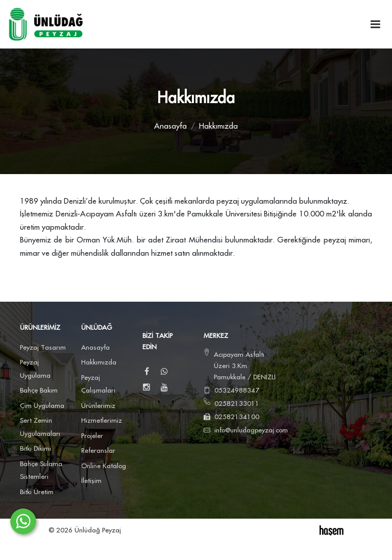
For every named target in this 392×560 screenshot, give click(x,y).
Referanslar (98, 451)
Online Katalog (104, 466)
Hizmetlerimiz (102, 421)
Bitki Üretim (37, 492)
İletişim (91, 481)
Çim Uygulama (42, 406)
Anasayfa (170, 126)
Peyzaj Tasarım (43, 348)
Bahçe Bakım (39, 391)
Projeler (92, 436)
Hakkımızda (99, 362)
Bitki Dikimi (35, 449)
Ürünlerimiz (98, 406)
